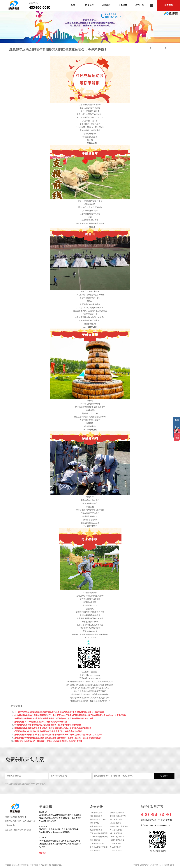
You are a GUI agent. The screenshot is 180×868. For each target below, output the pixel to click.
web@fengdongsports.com (160, 825)
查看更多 (43, 853)
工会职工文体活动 (117, 850)
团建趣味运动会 (96, 816)
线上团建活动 (95, 850)
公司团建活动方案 (117, 840)
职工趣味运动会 (116, 830)
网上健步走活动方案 (98, 819)
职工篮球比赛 (116, 847)
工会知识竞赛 (116, 843)
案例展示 (89, 5)
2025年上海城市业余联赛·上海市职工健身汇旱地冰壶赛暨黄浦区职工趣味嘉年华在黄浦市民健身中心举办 (60, 842)
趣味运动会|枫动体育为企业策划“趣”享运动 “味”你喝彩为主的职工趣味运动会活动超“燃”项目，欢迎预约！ (59, 735)
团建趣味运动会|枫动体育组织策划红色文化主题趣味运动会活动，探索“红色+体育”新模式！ (53, 728)
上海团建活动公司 (97, 843)
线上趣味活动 (95, 840)
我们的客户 (18, 830)
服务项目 (123, 5)
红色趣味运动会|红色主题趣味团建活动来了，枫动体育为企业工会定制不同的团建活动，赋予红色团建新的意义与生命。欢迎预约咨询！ (71, 715)
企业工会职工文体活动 (119, 826)
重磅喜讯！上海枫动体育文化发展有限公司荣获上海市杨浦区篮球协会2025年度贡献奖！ (60, 829)
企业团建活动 (116, 823)
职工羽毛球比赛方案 (118, 816)
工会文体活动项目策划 (99, 833)
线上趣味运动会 (116, 833)
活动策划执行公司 (117, 813)
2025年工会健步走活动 (99, 837)
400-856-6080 (40, 8)
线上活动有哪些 (96, 830)
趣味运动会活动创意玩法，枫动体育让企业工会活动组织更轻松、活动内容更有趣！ (49, 741)
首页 (73, 5)
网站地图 (28, 830)
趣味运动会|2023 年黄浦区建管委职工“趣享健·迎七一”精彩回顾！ (42, 722)
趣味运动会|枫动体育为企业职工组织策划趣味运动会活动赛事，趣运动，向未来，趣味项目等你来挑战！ (58, 738)
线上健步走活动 (116, 819)
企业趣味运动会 (96, 826)
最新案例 (169, 5)
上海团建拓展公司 (117, 837)
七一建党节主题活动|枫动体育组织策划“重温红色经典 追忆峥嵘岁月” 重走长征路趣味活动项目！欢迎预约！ (59, 712)
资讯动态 (106, 5)
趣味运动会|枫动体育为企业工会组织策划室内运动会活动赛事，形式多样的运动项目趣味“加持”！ (55, 718)
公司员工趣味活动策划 (99, 847)
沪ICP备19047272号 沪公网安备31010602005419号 (154, 865)
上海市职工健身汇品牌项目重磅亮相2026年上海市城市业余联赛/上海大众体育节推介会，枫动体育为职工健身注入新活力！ (60, 816)
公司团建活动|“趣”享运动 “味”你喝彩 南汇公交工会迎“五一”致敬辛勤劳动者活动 (48, 731)
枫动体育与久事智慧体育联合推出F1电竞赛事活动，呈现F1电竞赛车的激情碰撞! (48, 725)
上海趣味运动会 (96, 813)
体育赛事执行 (95, 823)
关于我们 (139, 5)
